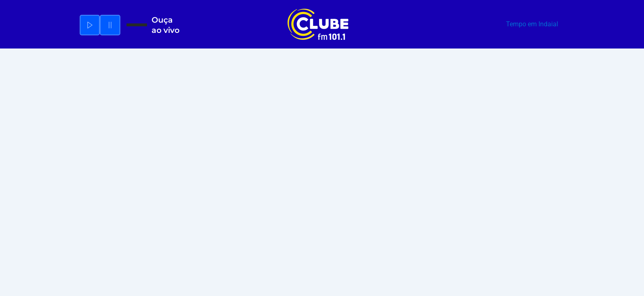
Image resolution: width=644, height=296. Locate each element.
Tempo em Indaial (532, 24)
